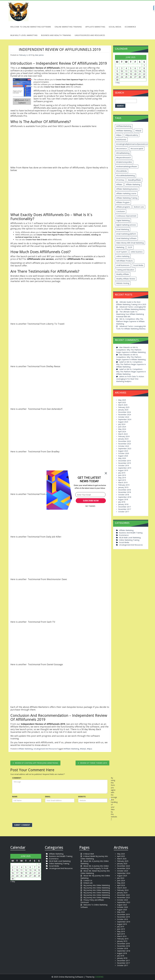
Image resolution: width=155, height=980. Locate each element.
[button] (89, 479)
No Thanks (90, 506)
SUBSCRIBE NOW (91, 501)
